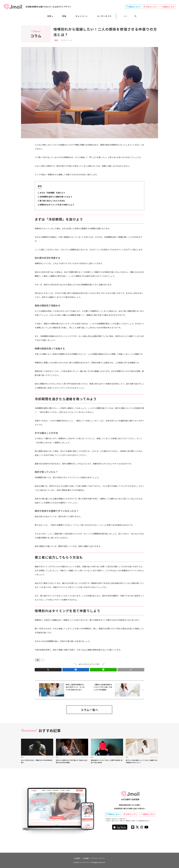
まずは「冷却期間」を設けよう (52, 193)
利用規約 (78, 858)
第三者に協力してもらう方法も (52, 201)
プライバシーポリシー (98, 858)
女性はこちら (150, 7)
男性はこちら (133, 7)
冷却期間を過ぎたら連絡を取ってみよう (56, 197)
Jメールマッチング (85, 862)
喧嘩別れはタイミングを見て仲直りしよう (57, 205)
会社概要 (86, 858)
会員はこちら (168, 7)
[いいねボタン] (38, 660)
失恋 (56, 40)
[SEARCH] (126, 16)
